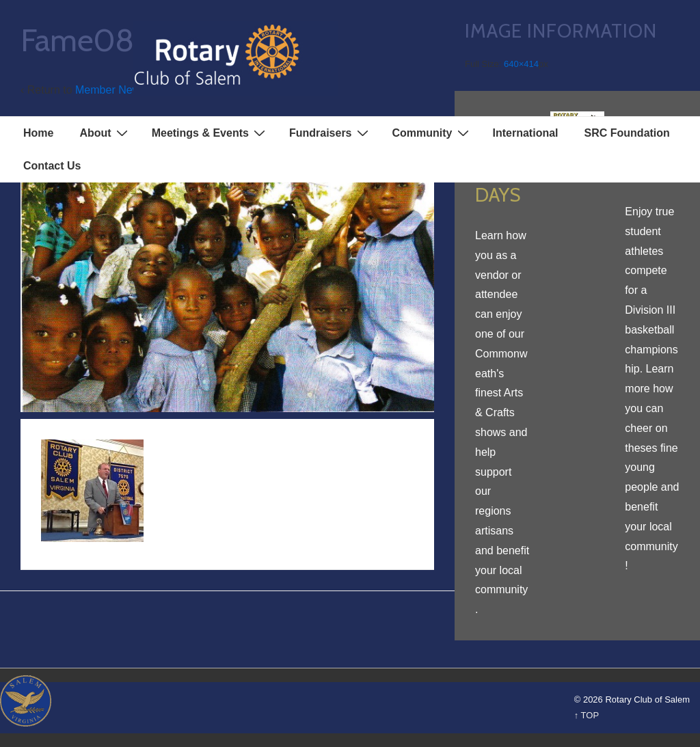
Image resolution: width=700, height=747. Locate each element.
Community (432, 133)
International (526, 133)
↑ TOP (587, 715)
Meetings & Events (210, 133)
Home (38, 133)
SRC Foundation (627, 133)
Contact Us (52, 166)
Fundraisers (331, 133)
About (105, 133)
